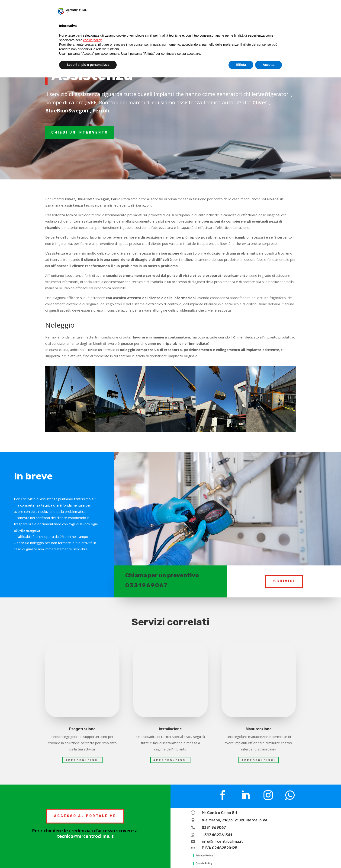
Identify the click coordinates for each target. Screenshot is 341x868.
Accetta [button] (269, 65)
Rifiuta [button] (241, 65)
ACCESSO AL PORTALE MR (85, 816)
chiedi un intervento (80, 132)
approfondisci (82, 760)
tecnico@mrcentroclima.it (85, 836)
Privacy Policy (204, 855)
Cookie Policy (204, 863)
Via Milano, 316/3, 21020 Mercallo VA (235, 820)
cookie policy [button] (92, 40)
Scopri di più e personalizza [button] (88, 65)
